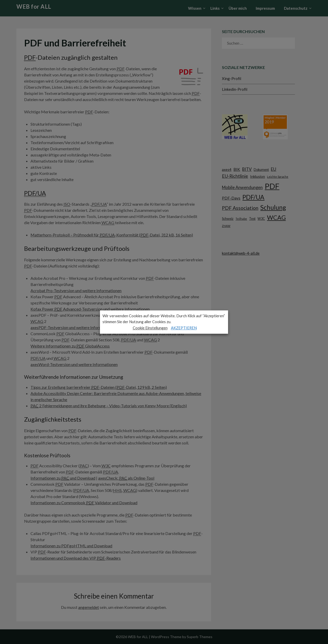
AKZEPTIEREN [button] (184, 328)
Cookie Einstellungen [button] (150, 328)
